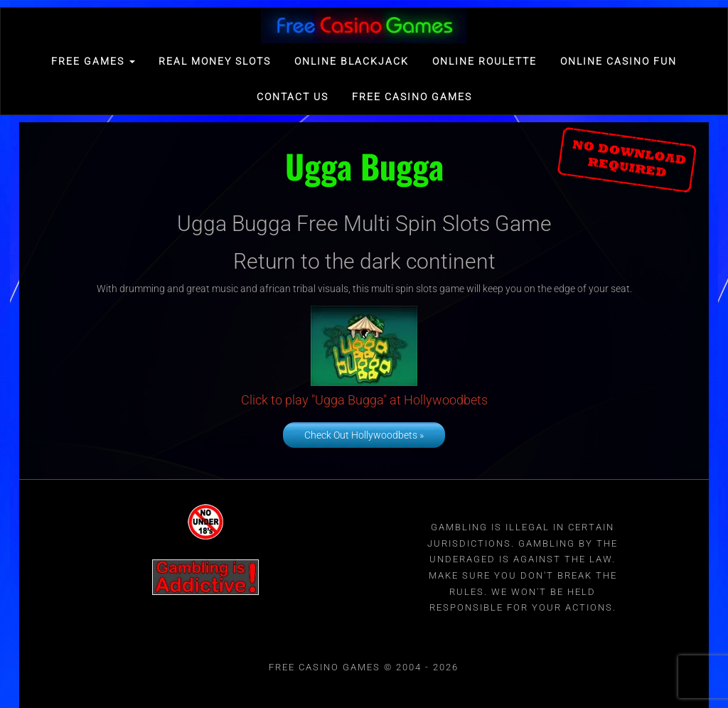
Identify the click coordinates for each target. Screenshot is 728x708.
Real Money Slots (215, 61)
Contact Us (293, 97)
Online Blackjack (352, 61)
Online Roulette (485, 61)
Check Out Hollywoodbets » (364, 435)
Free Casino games (412, 97)
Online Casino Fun (619, 61)
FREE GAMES (93, 61)
